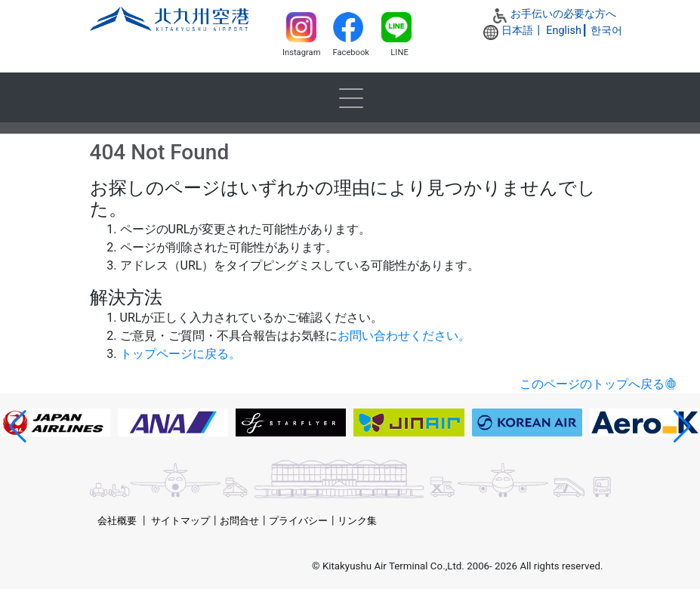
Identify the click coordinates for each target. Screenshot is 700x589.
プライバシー (298, 521)
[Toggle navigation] (350, 97)
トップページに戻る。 (180, 354)
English (564, 31)
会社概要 (117, 521)
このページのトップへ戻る (592, 384)
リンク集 (357, 521)
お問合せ (239, 521)
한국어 (606, 31)
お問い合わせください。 (404, 336)
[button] (18, 427)
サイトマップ (180, 521)
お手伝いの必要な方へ (563, 14)
